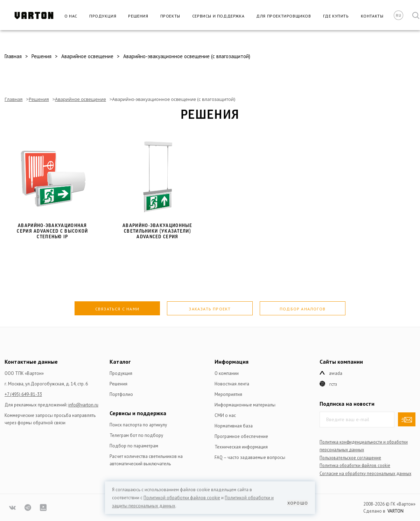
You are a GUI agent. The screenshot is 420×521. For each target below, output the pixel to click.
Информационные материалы (245, 405)
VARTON (395, 511)
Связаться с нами (117, 309)
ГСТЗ (333, 384)
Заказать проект (210, 309)
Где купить (336, 16)
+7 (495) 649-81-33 (23, 394)
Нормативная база (234, 426)
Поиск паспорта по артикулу (138, 425)
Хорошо (298, 503)
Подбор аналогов (303, 309)
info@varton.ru (83, 405)
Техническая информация (241, 447)
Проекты (170, 16)
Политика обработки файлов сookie (355, 465)
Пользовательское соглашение (350, 458)
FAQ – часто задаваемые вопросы (250, 457)
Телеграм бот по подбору (136, 435)
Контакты (372, 16)
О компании (227, 373)
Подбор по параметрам (134, 446)
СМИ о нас (225, 415)
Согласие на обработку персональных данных (365, 473)
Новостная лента (232, 384)
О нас (71, 16)
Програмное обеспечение (241, 436)
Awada (336, 373)
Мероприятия (228, 394)
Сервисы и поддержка (218, 16)
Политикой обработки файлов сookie (182, 498)
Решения (138, 16)
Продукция (103, 16)
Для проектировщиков (283, 16)
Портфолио (121, 394)
